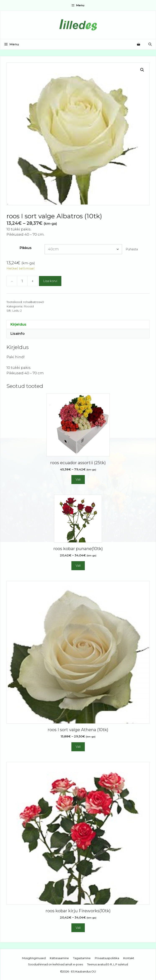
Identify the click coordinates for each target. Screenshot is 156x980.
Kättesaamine (59, 958)
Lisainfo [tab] (17, 333)
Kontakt (129, 958)
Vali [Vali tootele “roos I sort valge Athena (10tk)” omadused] (78, 747)
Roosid (29, 306)
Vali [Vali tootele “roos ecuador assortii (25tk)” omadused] (78, 479)
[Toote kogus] (22, 281)
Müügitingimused (34, 958)
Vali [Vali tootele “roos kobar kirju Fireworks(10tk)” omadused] (78, 928)
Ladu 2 (17, 310)
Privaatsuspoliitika (107, 958)
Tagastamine (82, 958)
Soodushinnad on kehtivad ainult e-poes (55, 964)
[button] (142, 70)
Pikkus (26, 248)
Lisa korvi (50, 281)
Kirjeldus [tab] (18, 324)
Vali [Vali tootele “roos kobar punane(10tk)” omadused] (78, 565)
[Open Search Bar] (150, 44)
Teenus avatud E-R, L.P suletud (108, 964)
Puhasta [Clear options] (132, 249)
